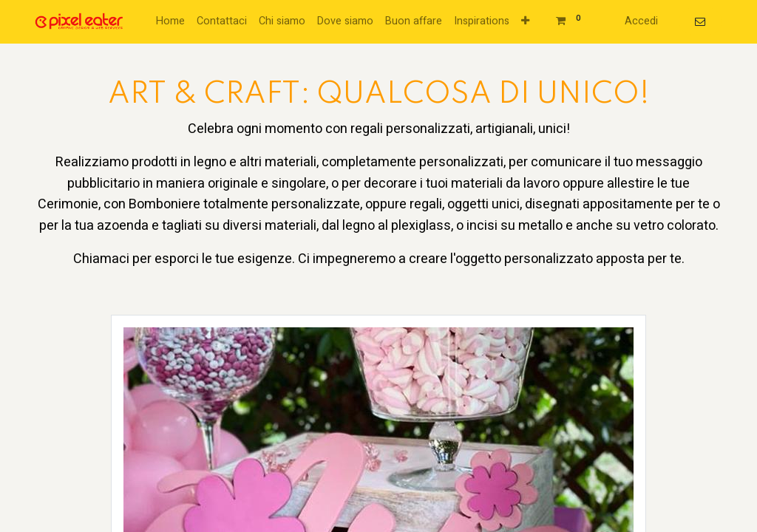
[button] (525, 21)
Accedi (641, 21)
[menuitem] (170, 21)
